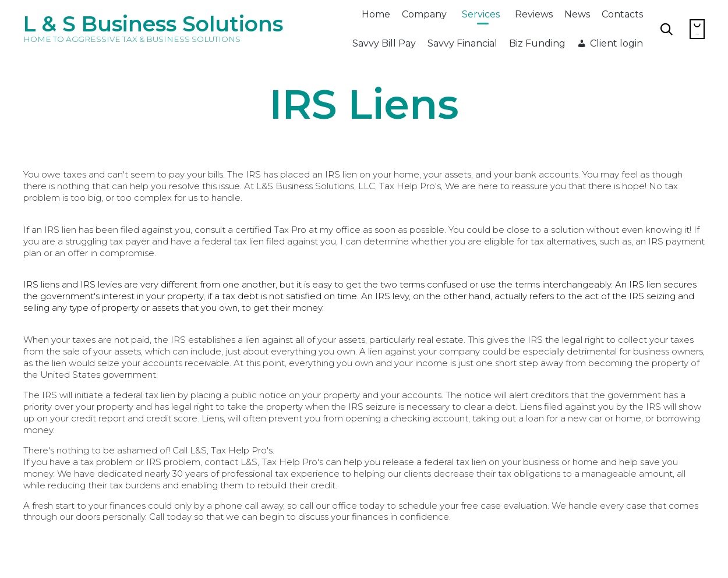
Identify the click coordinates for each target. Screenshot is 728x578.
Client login (616, 43)
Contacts (622, 14)
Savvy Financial (462, 43)
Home (376, 14)
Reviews (534, 14)
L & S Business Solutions (153, 24)
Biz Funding (537, 43)
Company (424, 14)
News (577, 14)
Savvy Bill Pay (384, 43)
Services (481, 14)
